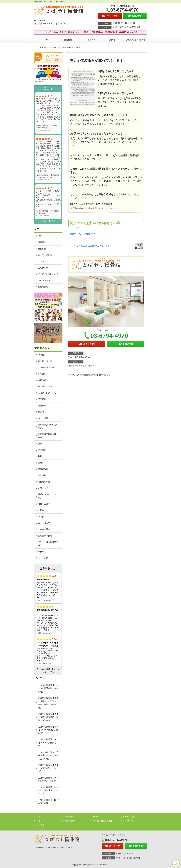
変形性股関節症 (45, 536)
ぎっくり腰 (43, 418)
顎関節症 (42, 399)
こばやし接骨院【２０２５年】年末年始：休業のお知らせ (48, 717)
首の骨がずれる (45, 386)
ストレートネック (46, 367)
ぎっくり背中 (44, 523)
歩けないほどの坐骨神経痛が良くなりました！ (91, 246)
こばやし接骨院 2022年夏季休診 (48, 802)
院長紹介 (42, 242)
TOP (46, 40)
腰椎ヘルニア (44, 504)
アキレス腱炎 (44, 529)
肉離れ (41, 510)
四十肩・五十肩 (45, 361)
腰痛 (40, 444)
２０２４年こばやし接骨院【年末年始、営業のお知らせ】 (48, 755)
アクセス (113, 40)
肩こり (41, 412)
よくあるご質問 (45, 255)
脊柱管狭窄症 (44, 482)
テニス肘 (42, 450)
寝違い (41, 463)
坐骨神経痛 (43, 469)
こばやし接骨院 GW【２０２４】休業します (48, 743)
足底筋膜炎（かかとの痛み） (48, 426)
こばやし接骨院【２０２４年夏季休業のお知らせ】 (48, 730)
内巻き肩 (42, 380)
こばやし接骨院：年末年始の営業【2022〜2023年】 (48, 791)
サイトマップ (44, 280)
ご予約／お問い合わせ (135, 40)
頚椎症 (41, 552)
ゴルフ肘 (42, 475)
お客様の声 (90, 40)
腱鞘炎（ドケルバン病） (47, 496)
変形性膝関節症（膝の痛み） (48, 436)
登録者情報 (43, 287)
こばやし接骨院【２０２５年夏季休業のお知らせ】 (48, 688)
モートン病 (43, 558)
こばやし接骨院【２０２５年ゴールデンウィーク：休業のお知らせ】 (48, 703)
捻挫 (40, 456)
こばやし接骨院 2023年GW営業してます (48, 779)
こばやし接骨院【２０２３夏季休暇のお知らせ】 (48, 768)
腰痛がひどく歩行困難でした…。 (85, 234)
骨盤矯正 (42, 406)
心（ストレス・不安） (48, 393)
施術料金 (68, 40)
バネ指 (41, 355)
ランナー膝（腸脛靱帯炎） (48, 544)
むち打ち (42, 374)
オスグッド (43, 488)
